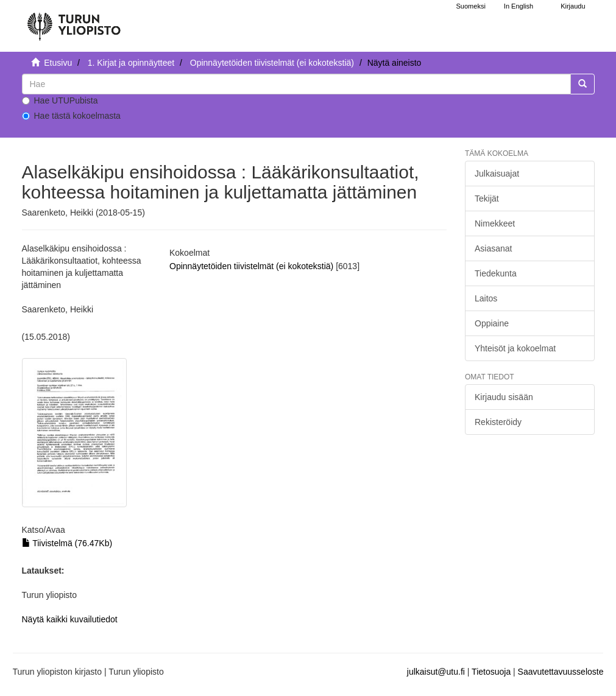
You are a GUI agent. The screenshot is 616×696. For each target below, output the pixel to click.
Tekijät (487, 199)
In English (519, 6)
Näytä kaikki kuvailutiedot (70, 619)
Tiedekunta (496, 273)
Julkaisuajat (497, 174)
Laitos (486, 298)
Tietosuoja (491, 672)
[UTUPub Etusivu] (74, 21)
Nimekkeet (495, 223)
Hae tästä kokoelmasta (71, 116)
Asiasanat (493, 248)
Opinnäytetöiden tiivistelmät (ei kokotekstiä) (272, 63)
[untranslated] (296, 84)
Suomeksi (471, 6)
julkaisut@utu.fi (436, 672)
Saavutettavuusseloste (561, 672)
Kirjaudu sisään (504, 397)
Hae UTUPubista (60, 100)
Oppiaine (492, 323)
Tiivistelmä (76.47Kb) (67, 543)
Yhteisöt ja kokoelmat (515, 348)
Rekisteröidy (498, 422)
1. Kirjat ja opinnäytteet (131, 63)
